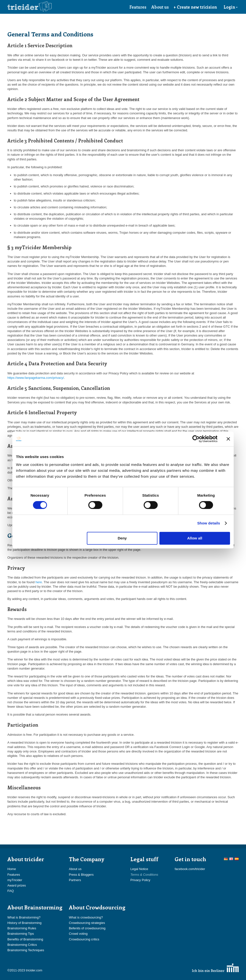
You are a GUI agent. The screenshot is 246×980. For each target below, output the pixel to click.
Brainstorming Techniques (26, 950)
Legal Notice (139, 869)
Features (138, 7)
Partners (75, 880)
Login (231, 7)
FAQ (11, 891)
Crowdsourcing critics (84, 939)
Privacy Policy (140, 880)
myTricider (15, 880)
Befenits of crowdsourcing (87, 928)
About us (160, 7)
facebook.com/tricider (190, 869)
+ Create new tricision (195, 7)
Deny (122, 538)
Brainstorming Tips (21, 934)
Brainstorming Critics (22, 945)
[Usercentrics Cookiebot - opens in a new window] (196, 439)
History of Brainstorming (24, 923)
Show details (209, 523)
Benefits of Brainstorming (25, 939)
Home (12, 869)
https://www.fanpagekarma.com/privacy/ (36, 378)
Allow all (195, 538)
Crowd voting (78, 934)
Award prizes (17, 885)
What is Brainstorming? (24, 917)
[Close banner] (228, 439)
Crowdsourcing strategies (87, 923)
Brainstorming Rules (22, 928)
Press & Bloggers (81, 875)
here (39, 582)
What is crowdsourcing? (86, 917)
